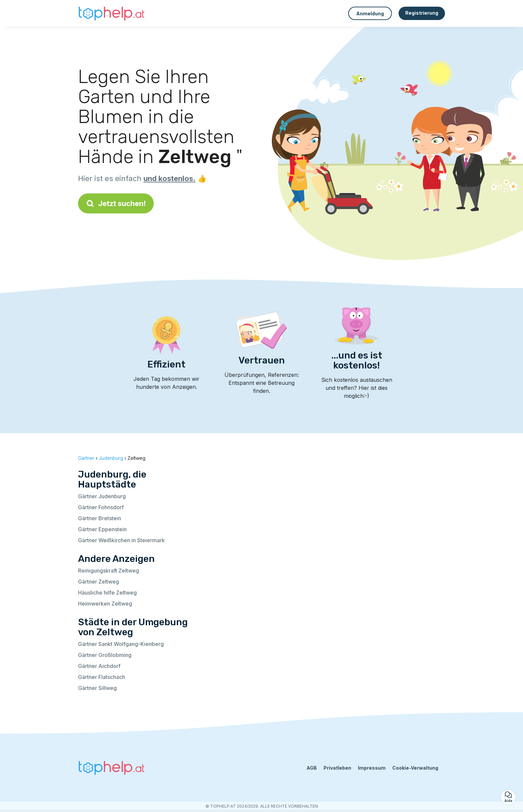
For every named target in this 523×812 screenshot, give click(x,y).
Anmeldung (370, 14)
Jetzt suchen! (116, 203)
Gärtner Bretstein (100, 518)
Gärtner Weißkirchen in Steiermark (121, 540)
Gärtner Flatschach (102, 677)
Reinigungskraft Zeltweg (109, 571)
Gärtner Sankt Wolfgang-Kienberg (121, 644)
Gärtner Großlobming (105, 655)
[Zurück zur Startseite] (111, 13)
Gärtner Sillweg (97, 688)
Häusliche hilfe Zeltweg (107, 593)
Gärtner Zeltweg (99, 582)
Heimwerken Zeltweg (105, 604)
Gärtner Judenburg (102, 496)
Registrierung (422, 13)
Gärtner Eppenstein (102, 529)
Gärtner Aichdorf (99, 666)
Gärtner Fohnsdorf (101, 507)
